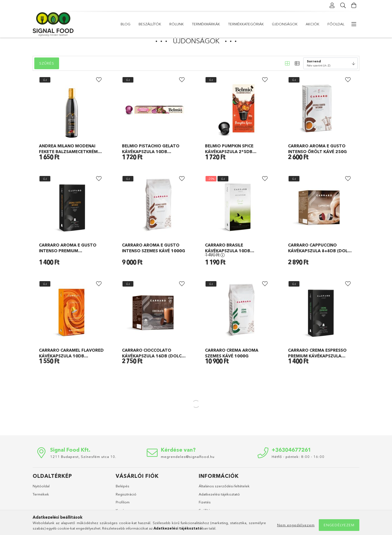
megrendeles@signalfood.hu (188, 470)
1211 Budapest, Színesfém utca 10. (83, 470)
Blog (339, 24)
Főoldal (129, 24)
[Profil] (332, 5)
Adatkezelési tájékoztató (219, 507)
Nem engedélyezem (296, 525)
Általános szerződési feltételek (224, 499)
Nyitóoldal (41, 499)
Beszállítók (315, 24)
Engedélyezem (339, 525)
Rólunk (288, 24)
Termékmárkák (259, 24)
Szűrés (47, 76)
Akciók (152, 24)
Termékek (41, 507)
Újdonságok (180, 24)
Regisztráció (126, 507)
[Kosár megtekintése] (354, 5)
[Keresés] (343, 5)
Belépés (122, 499)
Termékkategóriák (219, 24)
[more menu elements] (354, 24)
